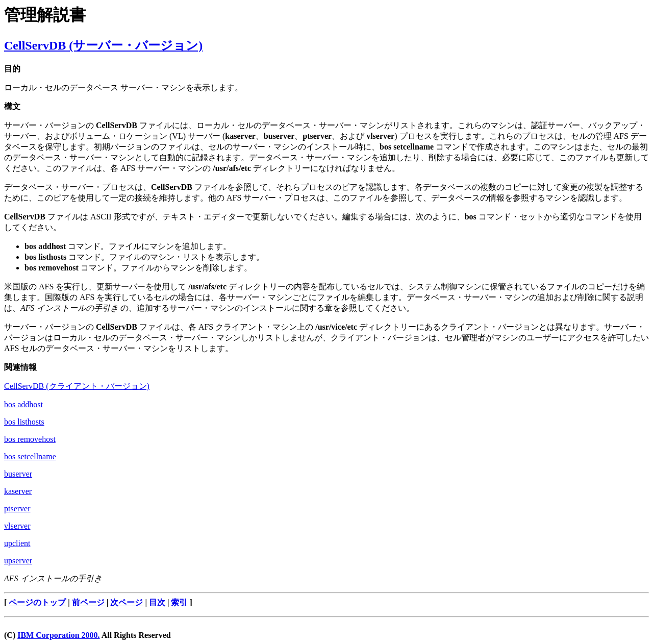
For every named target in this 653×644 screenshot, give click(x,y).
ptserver (17, 509)
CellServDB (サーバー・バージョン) (103, 45)
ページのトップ (37, 602)
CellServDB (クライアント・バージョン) (77, 386)
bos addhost (23, 404)
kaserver (18, 491)
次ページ (127, 602)
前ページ (88, 602)
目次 (157, 602)
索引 (179, 602)
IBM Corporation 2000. (58, 635)
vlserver (17, 526)
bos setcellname (30, 456)
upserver (18, 561)
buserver (18, 474)
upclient (17, 543)
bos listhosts (24, 422)
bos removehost (30, 439)
